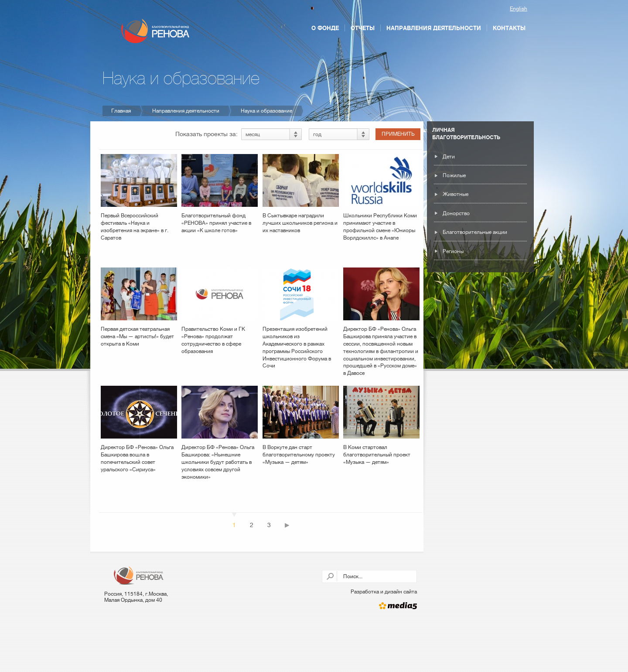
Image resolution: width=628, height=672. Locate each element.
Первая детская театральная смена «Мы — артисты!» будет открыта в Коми (139, 307)
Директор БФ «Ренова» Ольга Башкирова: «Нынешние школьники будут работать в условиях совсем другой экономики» (220, 433)
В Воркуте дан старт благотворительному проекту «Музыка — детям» (301, 425)
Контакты (509, 28)
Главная (121, 111)
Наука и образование (266, 111)
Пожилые (454, 175)
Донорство (456, 213)
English (519, 9)
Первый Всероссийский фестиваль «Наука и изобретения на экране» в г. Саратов (139, 197)
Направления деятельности (434, 28)
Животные (456, 194)
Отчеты (363, 28)
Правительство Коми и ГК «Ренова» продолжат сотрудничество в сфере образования (220, 311)
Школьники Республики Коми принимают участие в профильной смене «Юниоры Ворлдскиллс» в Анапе (381, 197)
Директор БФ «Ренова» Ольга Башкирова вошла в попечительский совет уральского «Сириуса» (139, 429)
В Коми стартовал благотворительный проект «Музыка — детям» (381, 425)
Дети (449, 157)
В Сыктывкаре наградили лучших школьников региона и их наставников (301, 194)
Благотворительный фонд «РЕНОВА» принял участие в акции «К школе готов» (220, 194)
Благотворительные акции (475, 232)
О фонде (325, 28)
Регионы (453, 251)
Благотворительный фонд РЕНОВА (155, 31)
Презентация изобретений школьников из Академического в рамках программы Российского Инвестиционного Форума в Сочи (301, 318)
